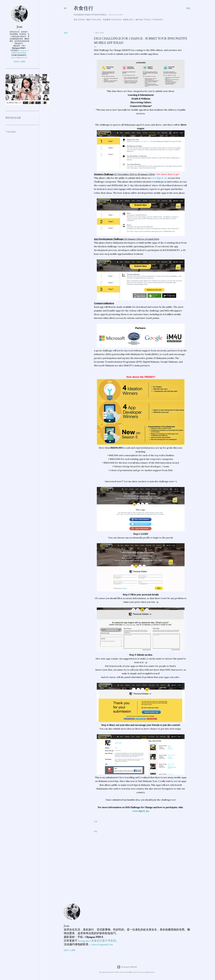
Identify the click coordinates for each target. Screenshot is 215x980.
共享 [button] (66, 33)
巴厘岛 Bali (128, 20)
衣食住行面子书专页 (104, 941)
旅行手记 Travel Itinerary (149, 20)
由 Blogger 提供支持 (127, 967)
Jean (67, 926)
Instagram (84, 941)
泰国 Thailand (94, 20)
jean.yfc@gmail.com (102, 944)
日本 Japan (79, 20)
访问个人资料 (70, 950)
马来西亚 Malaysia (112, 20)
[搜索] (188, 8)
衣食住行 (84, 8)
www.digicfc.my (159, 178)
